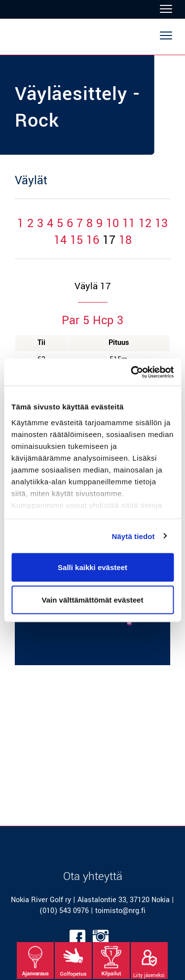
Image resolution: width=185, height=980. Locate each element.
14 (60, 240)
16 (93, 240)
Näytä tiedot (133, 536)
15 (76, 240)
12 (145, 223)
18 (125, 240)
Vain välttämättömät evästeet (93, 599)
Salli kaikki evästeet (92, 567)
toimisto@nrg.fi (120, 911)
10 (112, 223)
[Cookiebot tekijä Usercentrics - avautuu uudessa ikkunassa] (132, 372)
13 (161, 223)
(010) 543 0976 (64, 911)
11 (129, 223)
